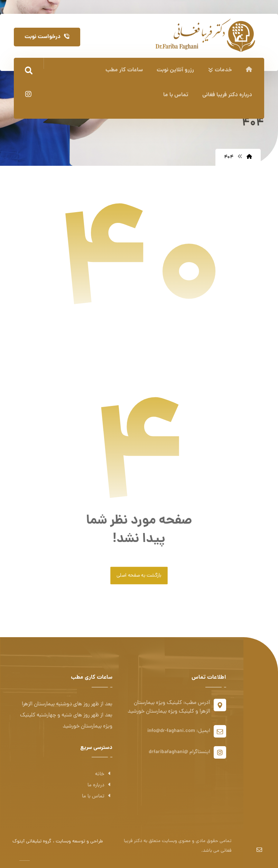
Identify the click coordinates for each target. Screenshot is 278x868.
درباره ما (100, 785)
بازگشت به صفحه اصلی (139, 576)
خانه (104, 774)
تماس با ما (97, 797)
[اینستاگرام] (28, 94)
